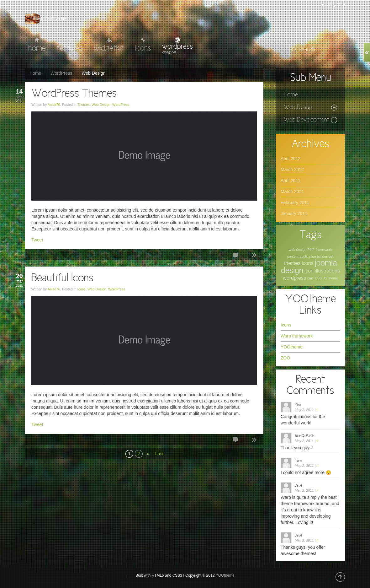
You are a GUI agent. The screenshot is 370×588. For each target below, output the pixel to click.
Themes (83, 105)
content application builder (307, 256)
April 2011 (291, 181)
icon (309, 271)
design (292, 270)
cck (331, 256)
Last (159, 454)
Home (35, 73)
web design (298, 250)
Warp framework (297, 336)
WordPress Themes (74, 94)
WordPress (61, 73)
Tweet (37, 240)
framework (324, 250)
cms (310, 278)
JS (325, 278)
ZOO (285, 358)
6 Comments (235, 256)
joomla (326, 263)
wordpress (294, 278)
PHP (311, 250)
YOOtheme (292, 347)
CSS (318, 278)
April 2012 (291, 159)
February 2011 (295, 202)
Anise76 (54, 105)
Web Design (101, 105)
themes (292, 263)
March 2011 (292, 192)
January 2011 (294, 213)
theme (333, 278)
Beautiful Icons (62, 278)
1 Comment (235, 441)
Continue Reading (254, 256)
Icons (82, 289)
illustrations (327, 271)
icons (307, 263)
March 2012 (292, 170)
